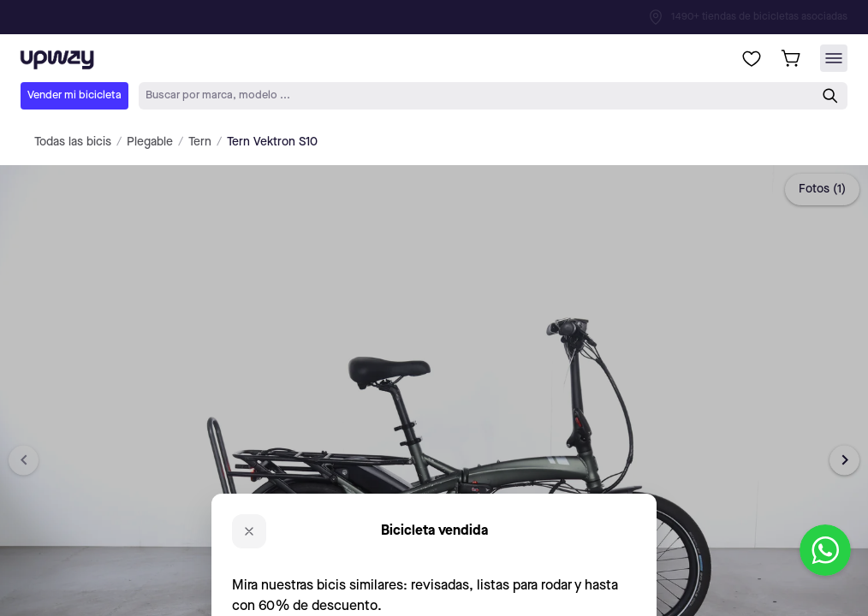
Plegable (150, 142)
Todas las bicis (73, 142)
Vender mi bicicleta (74, 95)
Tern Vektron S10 (272, 142)
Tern (200, 142)
